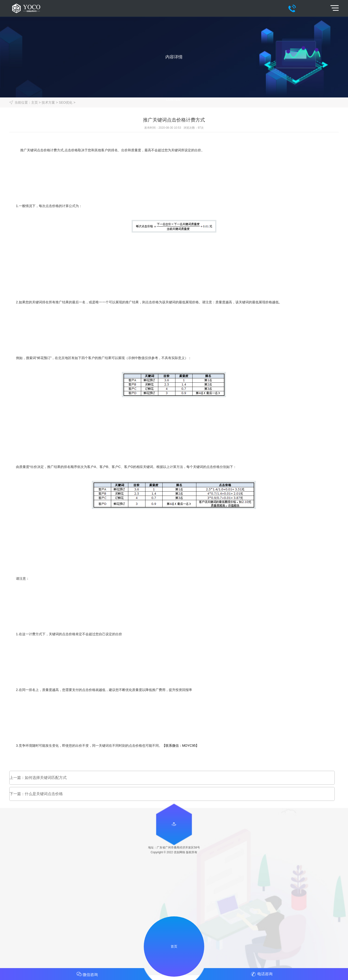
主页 (35, 102)
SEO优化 (66, 102)
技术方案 (48, 102)
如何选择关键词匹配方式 (46, 778)
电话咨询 (261, 974)
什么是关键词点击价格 (44, 794)
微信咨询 (87, 974)
